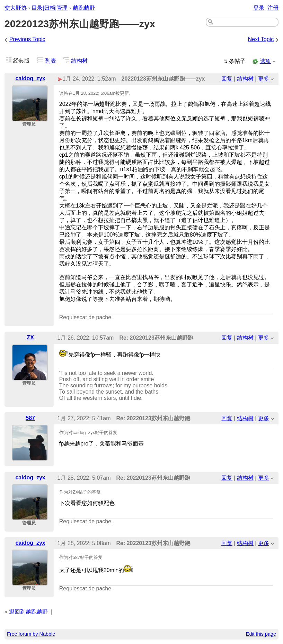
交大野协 (16, 8)
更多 (264, 79)
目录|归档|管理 (50, 8)
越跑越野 (84, 8)
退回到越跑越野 (28, 612)
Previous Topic (27, 39)
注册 (273, 8)
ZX (30, 337)
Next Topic (261, 39)
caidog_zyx (30, 78)
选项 (265, 61)
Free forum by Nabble (31, 634)
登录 (259, 8)
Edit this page (261, 634)
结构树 (79, 61)
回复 (227, 79)
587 (30, 418)
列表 (51, 61)
